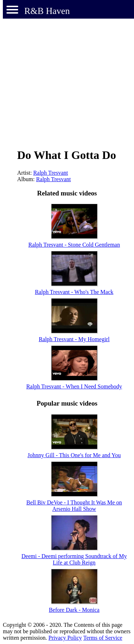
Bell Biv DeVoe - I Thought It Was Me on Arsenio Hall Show (74, 506)
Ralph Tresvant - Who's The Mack (74, 292)
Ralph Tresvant (51, 173)
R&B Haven (47, 11)
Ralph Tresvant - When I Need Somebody (74, 386)
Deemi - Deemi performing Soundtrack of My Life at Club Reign (74, 559)
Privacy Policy (65, 638)
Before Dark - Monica (74, 610)
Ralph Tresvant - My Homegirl (74, 339)
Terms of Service (103, 638)
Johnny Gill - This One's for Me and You (74, 455)
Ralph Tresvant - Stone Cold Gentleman (74, 245)
